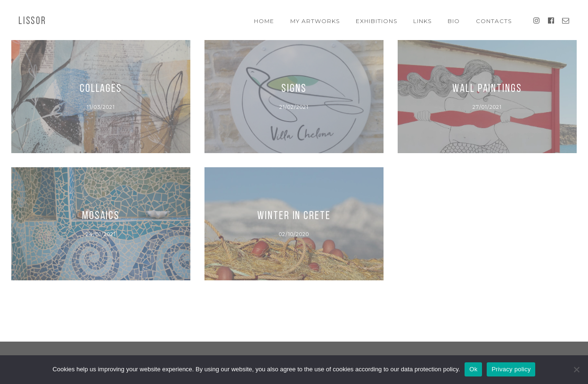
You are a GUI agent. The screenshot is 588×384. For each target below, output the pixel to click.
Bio (454, 21)
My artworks (315, 21)
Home (264, 21)
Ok (473, 369)
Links (422, 21)
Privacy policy (511, 369)
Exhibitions (376, 21)
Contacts (494, 21)
